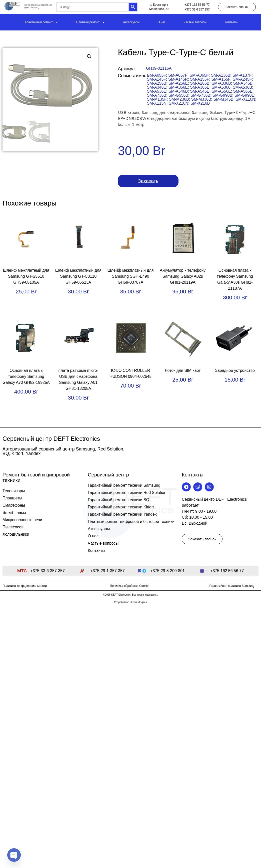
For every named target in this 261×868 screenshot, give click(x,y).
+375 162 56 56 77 (197, 5)
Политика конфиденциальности (25, 586)
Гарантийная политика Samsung (232, 586)
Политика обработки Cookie (129, 586)
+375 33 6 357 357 (197, 9)
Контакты (231, 22)
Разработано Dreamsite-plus (130, 602)
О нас (161, 22)
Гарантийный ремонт (41, 22)
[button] (89, 56)
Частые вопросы (195, 22)
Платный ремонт (91, 22)
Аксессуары (131, 22)
